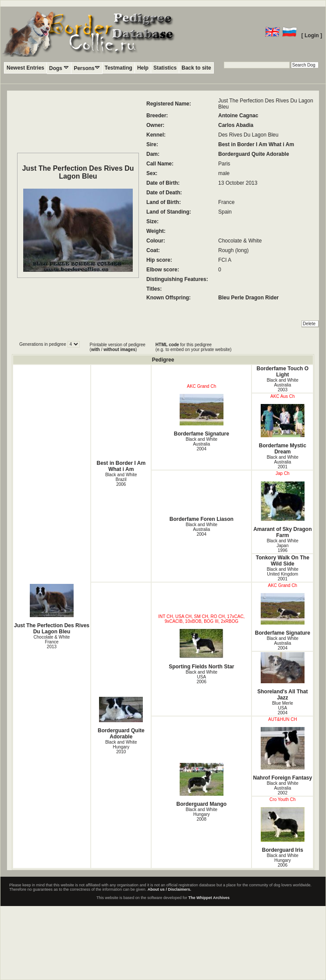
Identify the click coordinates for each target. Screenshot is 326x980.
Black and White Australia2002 (283, 788)
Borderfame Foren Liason (202, 519)
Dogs (59, 68)
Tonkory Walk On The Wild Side (283, 561)
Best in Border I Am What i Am (256, 144)
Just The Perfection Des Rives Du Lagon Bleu (52, 609)
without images (119, 349)
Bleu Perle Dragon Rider (248, 298)
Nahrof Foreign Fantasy (282, 754)
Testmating (119, 68)
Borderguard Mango (201, 785)
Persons (87, 68)
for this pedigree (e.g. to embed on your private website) (193, 347)
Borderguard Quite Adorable (254, 154)
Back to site (196, 68)
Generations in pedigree (43, 344)
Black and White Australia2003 (283, 385)
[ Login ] (312, 35)
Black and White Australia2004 (202, 444)
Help (143, 68)
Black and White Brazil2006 (121, 479)
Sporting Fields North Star (201, 649)
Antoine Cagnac (238, 116)
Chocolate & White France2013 (52, 642)
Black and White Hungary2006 (283, 860)
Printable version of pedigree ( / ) (118, 347)
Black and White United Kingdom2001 (283, 574)
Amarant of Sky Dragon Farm (282, 510)
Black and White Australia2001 (283, 462)
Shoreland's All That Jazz (282, 676)
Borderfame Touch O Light (283, 372)
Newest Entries (25, 68)
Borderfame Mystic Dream (282, 429)
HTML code (167, 345)
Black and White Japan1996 (283, 546)
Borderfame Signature (201, 415)
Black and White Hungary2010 (121, 747)
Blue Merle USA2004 (283, 708)
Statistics (165, 68)
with (96, 349)
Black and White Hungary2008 (202, 814)
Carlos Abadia (236, 125)
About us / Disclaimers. (170, 889)
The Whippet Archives (209, 898)
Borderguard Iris (282, 830)
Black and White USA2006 (202, 677)
